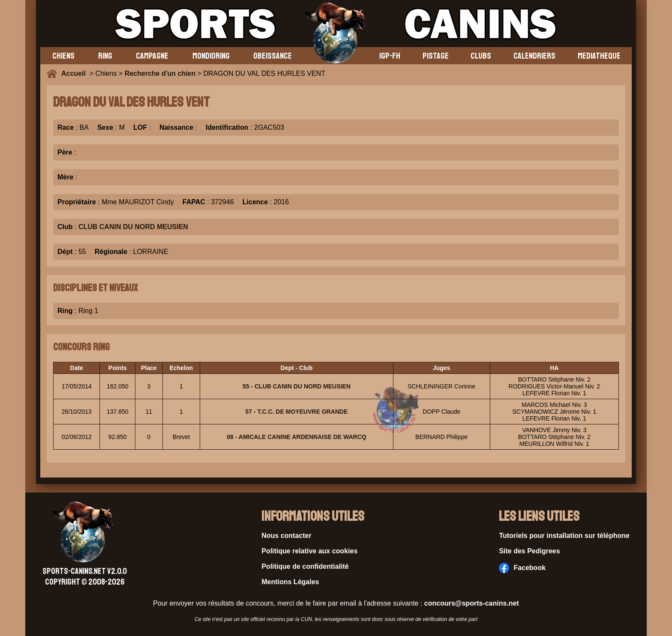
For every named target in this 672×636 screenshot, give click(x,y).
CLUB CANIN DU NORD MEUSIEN (133, 227)
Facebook (522, 568)
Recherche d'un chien (160, 73)
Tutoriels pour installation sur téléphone (564, 536)
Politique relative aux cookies (309, 551)
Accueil (75, 73)
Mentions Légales (290, 582)
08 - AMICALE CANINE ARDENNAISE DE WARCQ (297, 437)
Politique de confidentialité (305, 566)
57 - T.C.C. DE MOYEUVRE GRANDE (296, 412)
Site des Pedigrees (529, 551)
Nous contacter (286, 536)
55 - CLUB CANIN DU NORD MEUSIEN (297, 386)
